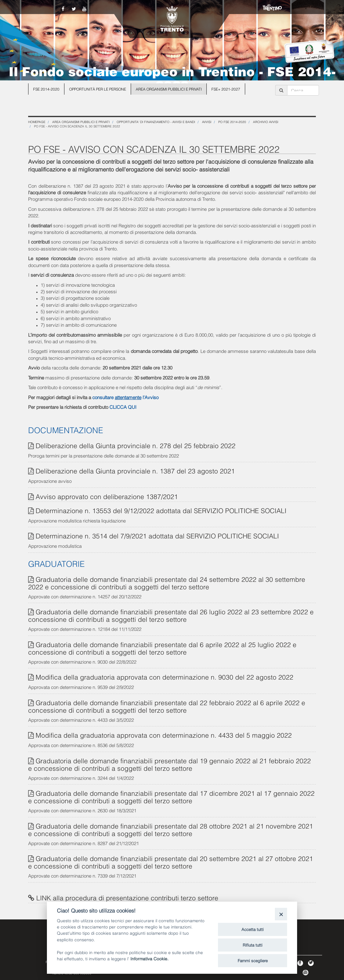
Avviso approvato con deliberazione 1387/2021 (107, 496)
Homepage (37, 122)
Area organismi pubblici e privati (169, 89)
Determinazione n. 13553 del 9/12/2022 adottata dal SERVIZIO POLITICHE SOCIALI (161, 510)
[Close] (281, 914)
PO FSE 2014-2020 (232, 122)
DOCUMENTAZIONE (66, 430)
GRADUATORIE (56, 563)
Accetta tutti (253, 929)
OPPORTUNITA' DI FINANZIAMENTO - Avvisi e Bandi (156, 122)
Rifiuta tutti (253, 945)
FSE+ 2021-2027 (226, 89)
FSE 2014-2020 (46, 89)
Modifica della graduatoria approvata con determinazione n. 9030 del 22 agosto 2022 (164, 677)
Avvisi (207, 122)
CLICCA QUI (123, 407)
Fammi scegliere (253, 960)
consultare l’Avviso (125, 397)
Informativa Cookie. (149, 958)
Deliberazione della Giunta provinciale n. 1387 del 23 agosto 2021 (135, 470)
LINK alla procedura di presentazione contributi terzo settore (127, 897)
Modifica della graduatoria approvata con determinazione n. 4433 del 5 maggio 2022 (164, 735)
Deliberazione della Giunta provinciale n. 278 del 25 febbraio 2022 (136, 445)
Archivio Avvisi (266, 122)
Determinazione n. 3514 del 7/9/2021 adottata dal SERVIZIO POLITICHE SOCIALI (157, 535)
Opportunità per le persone (98, 89)
